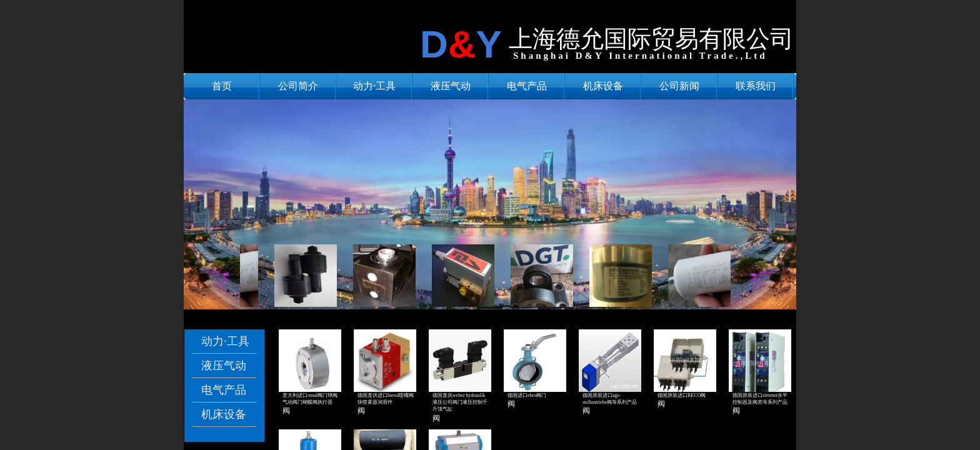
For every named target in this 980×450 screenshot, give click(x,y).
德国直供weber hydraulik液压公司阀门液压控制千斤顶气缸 (460, 402)
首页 (222, 86)
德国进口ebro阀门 (527, 395)
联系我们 (756, 86)
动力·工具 (374, 86)
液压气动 (451, 86)
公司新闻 (679, 86)
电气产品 (527, 86)
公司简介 (298, 86)
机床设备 (603, 86)
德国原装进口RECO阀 (682, 395)
